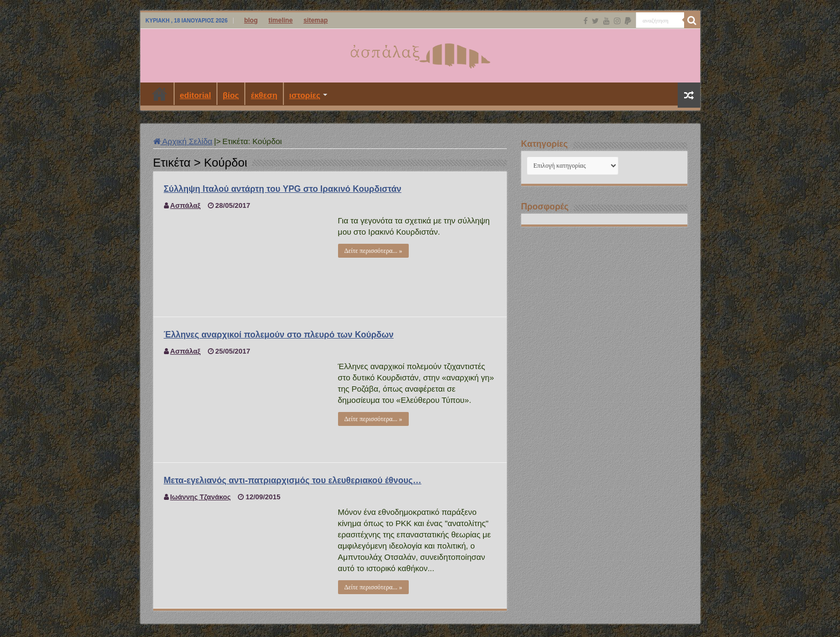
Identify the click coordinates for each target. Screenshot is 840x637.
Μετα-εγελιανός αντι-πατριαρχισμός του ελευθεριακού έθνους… (293, 480)
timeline (280, 20)
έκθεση (264, 95)
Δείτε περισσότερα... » (373, 251)
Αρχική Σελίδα (183, 141)
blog (251, 20)
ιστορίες (305, 95)
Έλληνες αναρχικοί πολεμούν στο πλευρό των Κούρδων (279, 335)
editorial (196, 95)
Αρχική (160, 94)
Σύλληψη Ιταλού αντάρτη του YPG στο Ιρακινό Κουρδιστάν (283, 189)
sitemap (315, 20)
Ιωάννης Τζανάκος (201, 497)
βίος (231, 95)
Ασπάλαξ (186, 205)
